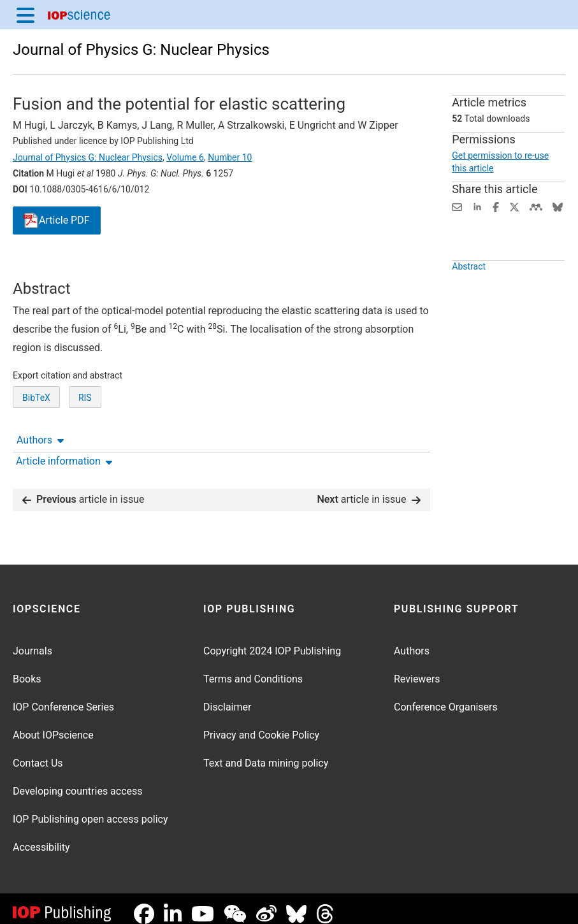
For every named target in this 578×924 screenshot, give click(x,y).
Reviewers (417, 669)
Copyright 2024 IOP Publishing (272, 641)
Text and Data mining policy (266, 753)
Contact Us (38, 753)
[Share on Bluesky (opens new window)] (558, 206)
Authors (40, 268)
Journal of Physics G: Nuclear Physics (141, 50)
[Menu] (25, 15)
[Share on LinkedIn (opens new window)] (477, 206)
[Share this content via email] (457, 206)
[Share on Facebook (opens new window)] (496, 206)
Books (27, 669)
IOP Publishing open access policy (90, 809)
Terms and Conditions (253, 669)
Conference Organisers (446, 697)
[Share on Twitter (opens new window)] (514, 206)
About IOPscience (53, 725)
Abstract (469, 296)
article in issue (83, 489)
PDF (57, 221)
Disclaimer (227, 697)
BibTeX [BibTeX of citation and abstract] (36, 445)
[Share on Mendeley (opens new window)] (536, 206)
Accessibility (41, 837)
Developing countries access (78, 781)
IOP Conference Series (63, 697)
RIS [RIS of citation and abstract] (85, 445)
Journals (33, 641)
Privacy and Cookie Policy (261, 725)
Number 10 (230, 157)
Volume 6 (185, 157)
